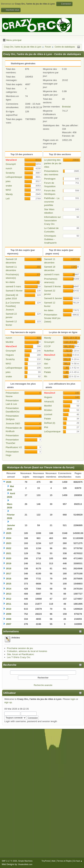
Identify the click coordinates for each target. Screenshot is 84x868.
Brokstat (66, 107)
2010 (9, 609)
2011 (9, 604)
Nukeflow (49, 351)
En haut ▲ (78, 861)
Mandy (9, 194)
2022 (9, 548)
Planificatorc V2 (14, 447)
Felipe (47, 359)
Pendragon (50, 179)
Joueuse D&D (13, 423)
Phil (46, 427)
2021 (9, 553)
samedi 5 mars (13, 286)
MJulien (48, 410)
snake (9, 186)
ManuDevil (11, 160)
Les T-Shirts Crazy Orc (19, 657)
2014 (9, 589)
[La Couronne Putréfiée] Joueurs (13, 306)
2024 (9, 538)
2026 (9, 482)
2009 (9, 614)
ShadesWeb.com (25, 864)
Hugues (10, 355)
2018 (9, 568)
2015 (9, 584)
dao (46, 364)
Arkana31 (49, 402)
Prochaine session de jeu (20, 648)
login (73, 699)
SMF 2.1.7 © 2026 (9, 861)
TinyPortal (46, 861)
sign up (8, 702)
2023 (9, 543)
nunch (9, 168)
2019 (9, 563)
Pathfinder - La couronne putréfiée (52, 202)
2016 (9, 579)
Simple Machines (25, 861)
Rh (46, 376)
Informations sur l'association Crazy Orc (52, 220)
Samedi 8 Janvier (53, 298)
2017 (9, 574)
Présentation (12, 435)
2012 (9, 599)
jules (8, 181)
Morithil (9, 342)
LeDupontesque (14, 177)
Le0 (8, 199)
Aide (54, 861)
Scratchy (10, 173)
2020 (9, 558)
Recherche (10, 665)
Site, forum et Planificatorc (21, 654)
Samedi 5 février (14, 291)
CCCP (47, 346)
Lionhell (48, 414)
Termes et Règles (64, 861)
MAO (8, 190)
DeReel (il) (50, 423)
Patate (47, 372)
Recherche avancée (43, 685)
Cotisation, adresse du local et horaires (27, 651)
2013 (9, 594)
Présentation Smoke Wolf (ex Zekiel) (52, 318)
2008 (9, 619)
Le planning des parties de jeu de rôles (53, 163)
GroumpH (11, 164)
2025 (9, 533)
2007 (9, 624)
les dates (10, 282)
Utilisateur (10, 693)
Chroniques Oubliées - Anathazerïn (50, 239)
